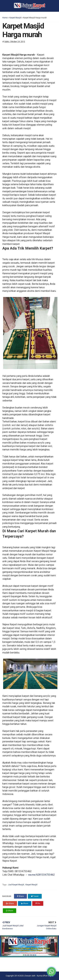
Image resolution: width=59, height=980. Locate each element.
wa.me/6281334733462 (41, 875)
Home (5, 18)
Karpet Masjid (15, 18)
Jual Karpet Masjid (16, 885)
